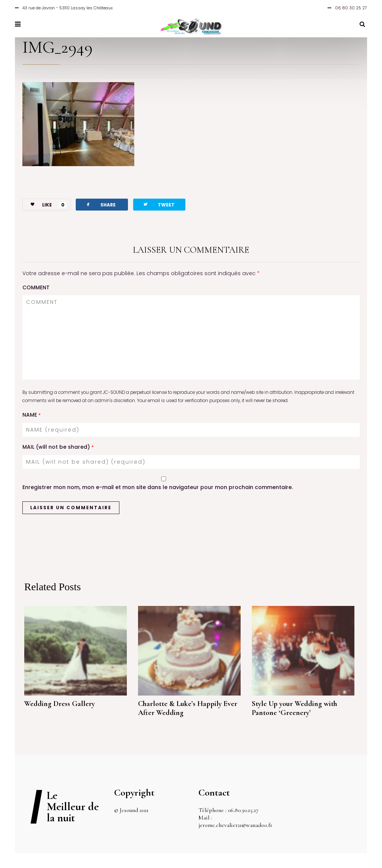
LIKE (45, 205)
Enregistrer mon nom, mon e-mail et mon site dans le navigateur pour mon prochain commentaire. (158, 487)
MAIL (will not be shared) (58, 447)
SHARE (100, 204)
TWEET (159, 204)
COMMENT (36, 287)
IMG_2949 (57, 47)
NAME (32, 415)
